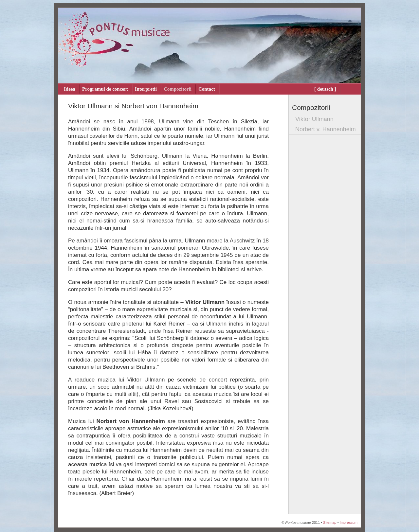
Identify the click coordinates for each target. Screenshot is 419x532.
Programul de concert (105, 89)
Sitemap (330, 523)
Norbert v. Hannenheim (326, 129)
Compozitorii (178, 89)
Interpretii (146, 89)
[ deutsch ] (325, 89)
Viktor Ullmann (314, 119)
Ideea (70, 89)
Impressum (349, 523)
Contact (207, 89)
